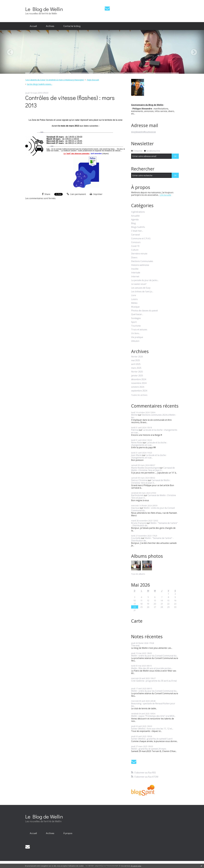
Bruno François (139, 523)
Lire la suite (165, 195)
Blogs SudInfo (138, 227)
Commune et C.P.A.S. (141, 239)
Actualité (135, 216)
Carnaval (135, 235)
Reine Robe (137, 443)
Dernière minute (139, 254)
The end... (136, 646)
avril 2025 (136, 364)
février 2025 (137, 372)
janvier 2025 (137, 376)
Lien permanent (76, 194)
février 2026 (137, 357)
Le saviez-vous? (139, 284)
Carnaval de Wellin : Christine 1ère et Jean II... (153, 469)
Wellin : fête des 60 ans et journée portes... (152, 668)
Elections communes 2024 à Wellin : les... (154, 416)
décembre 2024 (139, 379)
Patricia (135, 430)
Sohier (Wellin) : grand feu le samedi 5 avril (152, 739)
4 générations (138, 212)
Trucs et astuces (139, 330)
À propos (68, 833)
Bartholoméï (137, 495)
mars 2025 (136, 368)
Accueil (33, 26)
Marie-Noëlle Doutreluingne (145, 468)
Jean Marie (136, 455)
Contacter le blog (72, 26)
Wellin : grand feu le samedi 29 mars (149, 749)
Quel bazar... (137, 314)
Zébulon (135, 341)
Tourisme (136, 326)
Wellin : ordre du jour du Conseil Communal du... (153, 509)
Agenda (135, 220)
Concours (136, 242)
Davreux (135, 508)
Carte (137, 621)
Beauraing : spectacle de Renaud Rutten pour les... (153, 705)
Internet (135, 277)
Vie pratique (137, 337)
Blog (133, 223)
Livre (134, 295)
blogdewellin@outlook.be (144, 132)
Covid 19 (135, 246)
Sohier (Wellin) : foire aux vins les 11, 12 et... (152, 729)
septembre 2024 (139, 391)
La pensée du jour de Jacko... (145, 280)
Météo (134, 303)
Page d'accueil (93, 80)
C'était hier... (137, 231)
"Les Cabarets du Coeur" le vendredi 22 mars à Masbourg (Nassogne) (55, 80)
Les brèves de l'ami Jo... (142, 292)
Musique (135, 307)
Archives (50, 26)
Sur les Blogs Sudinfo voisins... (40, 84)
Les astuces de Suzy (141, 288)
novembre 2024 (139, 383)
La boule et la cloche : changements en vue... (154, 431)
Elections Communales (142, 261)
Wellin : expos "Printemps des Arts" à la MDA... (153, 716)
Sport (134, 322)
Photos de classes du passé (144, 311)
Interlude (136, 273)
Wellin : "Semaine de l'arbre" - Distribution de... (154, 524)
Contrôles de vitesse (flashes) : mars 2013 (70, 101)
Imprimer (96, 194)
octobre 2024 (138, 387)
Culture (135, 250)
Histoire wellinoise (140, 265)
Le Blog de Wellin (44, 9)
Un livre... (136, 333)
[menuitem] (33, 26)
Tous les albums (138, 574)
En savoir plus (136, 866)
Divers (134, 258)
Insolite (135, 269)
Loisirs (134, 299)
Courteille (136, 538)
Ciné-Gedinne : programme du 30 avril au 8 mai (154, 681)
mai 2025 (136, 360)
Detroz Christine (139, 480)
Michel (134, 415)
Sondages (136, 318)
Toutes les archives (139, 395)
